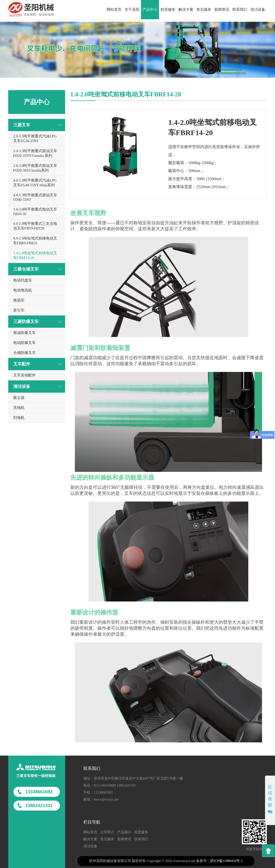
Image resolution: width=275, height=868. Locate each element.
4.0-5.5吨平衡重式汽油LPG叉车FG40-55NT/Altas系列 (35, 183)
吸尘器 (19, 398)
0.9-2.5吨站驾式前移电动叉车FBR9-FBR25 (35, 241)
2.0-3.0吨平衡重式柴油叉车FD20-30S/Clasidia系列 (35, 168)
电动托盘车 (23, 280)
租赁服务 (168, 9)
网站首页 (114, 9)
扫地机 (19, 418)
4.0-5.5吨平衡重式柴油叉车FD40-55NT (35, 197)
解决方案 (186, 9)
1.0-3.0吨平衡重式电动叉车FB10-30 (35, 212)
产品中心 (150, 9)
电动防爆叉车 (24, 343)
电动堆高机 (23, 290)
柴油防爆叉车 (24, 333)
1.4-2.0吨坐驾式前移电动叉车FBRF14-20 (35, 255)
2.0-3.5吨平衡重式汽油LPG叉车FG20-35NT (35, 139)
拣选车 (19, 300)
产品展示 (124, 832)
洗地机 (19, 408)
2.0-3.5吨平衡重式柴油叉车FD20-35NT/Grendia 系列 (35, 153)
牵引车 (19, 310)
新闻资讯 (222, 9)
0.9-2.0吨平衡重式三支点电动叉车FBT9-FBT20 (35, 226)
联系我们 (240, 9)
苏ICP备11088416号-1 (226, 861)
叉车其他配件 (24, 375)
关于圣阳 (132, 9)
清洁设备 (258, 9)
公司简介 (107, 832)
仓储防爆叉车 (24, 353)
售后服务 (204, 9)
